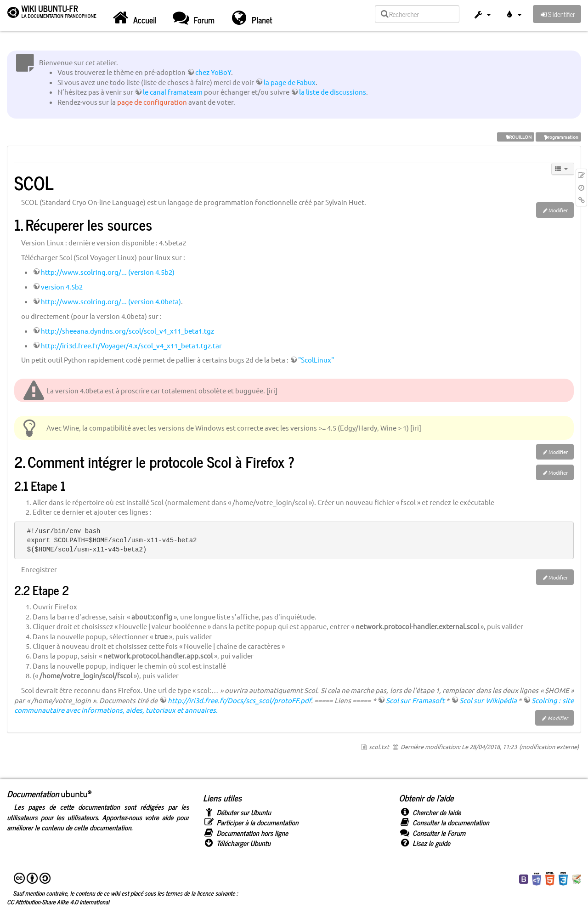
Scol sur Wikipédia (488, 700)
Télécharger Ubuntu (237, 843)
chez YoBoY (213, 72)
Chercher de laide (430, 812)
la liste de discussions (333, 92)
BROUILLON (516, 137)
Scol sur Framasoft (415, 700)
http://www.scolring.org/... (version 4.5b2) (108, 272)
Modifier (558, 210)
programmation (558, 137)
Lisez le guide (424, 843)
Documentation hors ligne (246, 833)
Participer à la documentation (251, 822)
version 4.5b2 (62, 287)
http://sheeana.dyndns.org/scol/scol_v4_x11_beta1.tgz (127, 331)
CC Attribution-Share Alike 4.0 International (58, 902)
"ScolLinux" (316, 360)
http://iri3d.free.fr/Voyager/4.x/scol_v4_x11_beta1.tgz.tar (131, 345)
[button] (482, 15)
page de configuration (152, 102)
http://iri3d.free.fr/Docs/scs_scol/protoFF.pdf (239, 700)
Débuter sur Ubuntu (237, 812)
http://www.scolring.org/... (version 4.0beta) (111, 301)
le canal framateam (173, 92)
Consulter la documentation (444, 822)
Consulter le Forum (432, 833)
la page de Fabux (290, 82)
